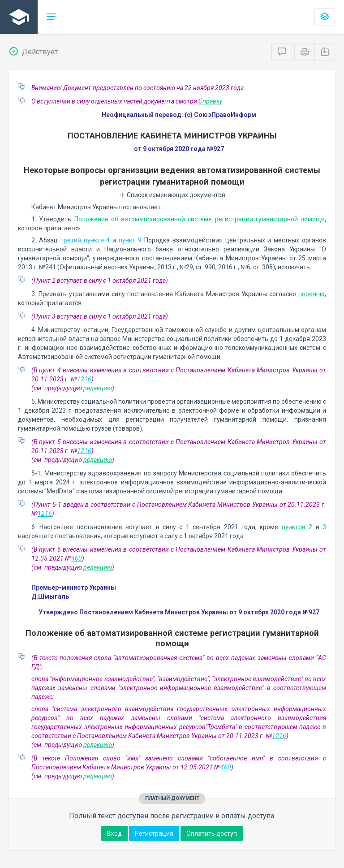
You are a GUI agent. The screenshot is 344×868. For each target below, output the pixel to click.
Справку (210, 101)
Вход (114, 833)
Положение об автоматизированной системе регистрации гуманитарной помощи (200, 219)
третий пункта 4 (85, 240)
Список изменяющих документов (172, 195)
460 (77, 558)
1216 (84, 379)
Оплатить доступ (212, 833)
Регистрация (154, 833)
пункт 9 (130, 240)
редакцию (98, 388)
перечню (312, 294)
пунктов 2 (297, 527)
